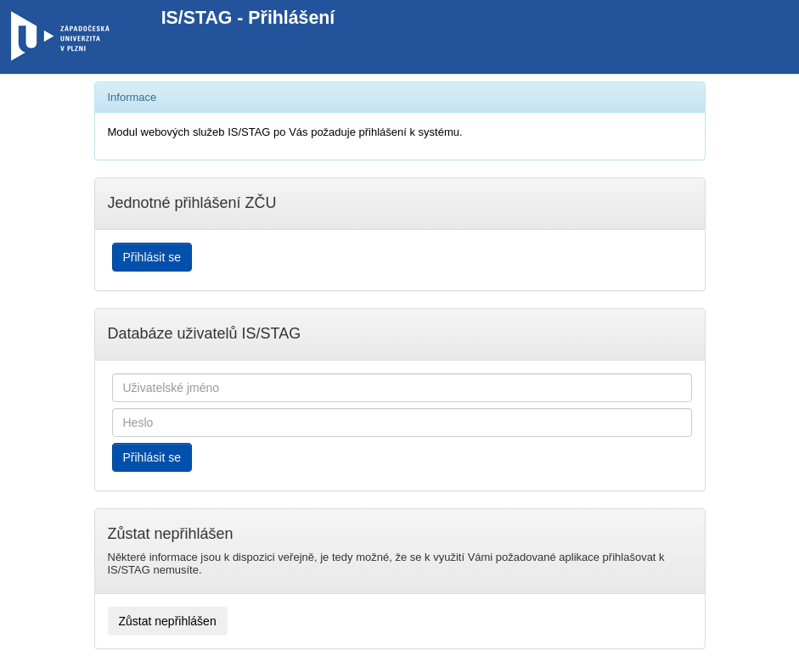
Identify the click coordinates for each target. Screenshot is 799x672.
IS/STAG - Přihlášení (248, 18)
